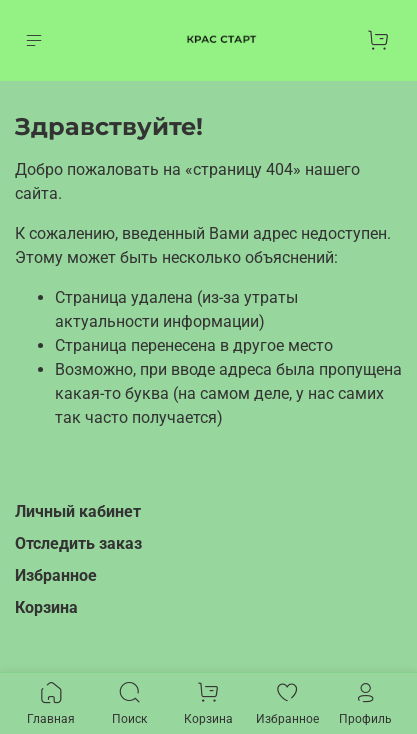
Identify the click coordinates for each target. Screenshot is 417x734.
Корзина (46, 607)
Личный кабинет (78, 511)
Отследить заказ (78, 543)
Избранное (56, 575)
